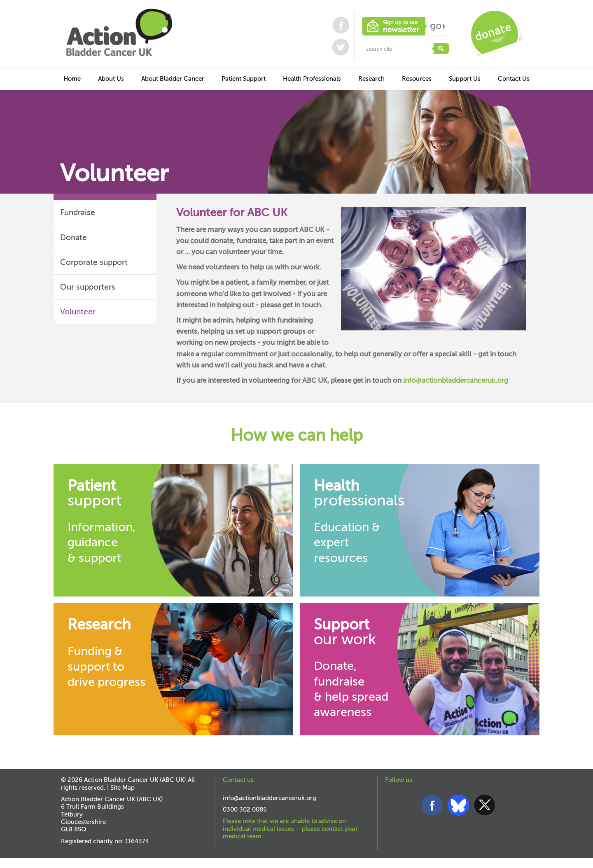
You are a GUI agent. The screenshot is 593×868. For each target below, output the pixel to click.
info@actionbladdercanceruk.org (456, 380)
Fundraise (78, 212)
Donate (74, 237)
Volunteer (78, 312)
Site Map (123, 788)
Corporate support (94, 262)
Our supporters (88, 287)
